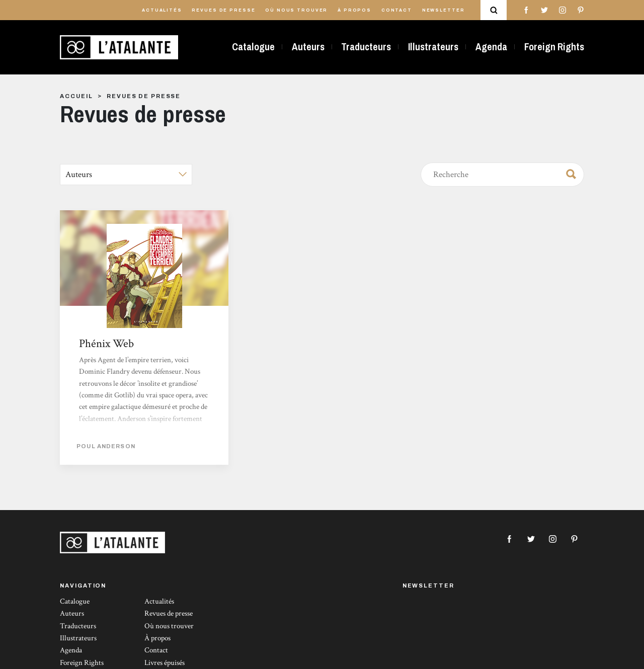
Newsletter (444, 10)
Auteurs (308, 47)
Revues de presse (223, 10)
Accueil (76, 96)
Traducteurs (366, 47)
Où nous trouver (296, 10)
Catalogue (253, 47)
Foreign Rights (554, 47)
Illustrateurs (433, 47)
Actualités (162, 10)
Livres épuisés (165, 663)
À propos (354, 10)
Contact (397, 10)
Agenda (491, 47)
